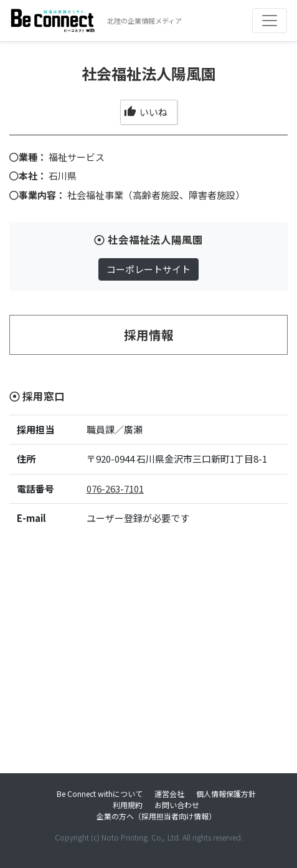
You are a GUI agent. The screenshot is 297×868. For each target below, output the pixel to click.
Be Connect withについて (100, 793)
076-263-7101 (115, 489)
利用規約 (128, 805)
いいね (145, 112)
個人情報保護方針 (226, 793)
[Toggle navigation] (270, 21)
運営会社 (169, 793)
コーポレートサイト (148, 269)
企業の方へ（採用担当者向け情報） (156, 816)
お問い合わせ (177, 805)
